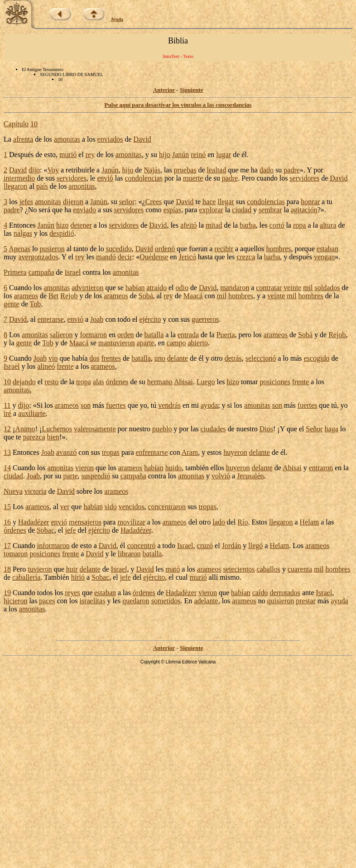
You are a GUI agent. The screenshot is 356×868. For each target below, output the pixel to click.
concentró (141, 546)
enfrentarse (152, 452)
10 (34, 124)
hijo (165, 155)
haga (332, 429)
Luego (206, 382)
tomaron (16, 554)
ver (65, 507)
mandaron (235, 288)
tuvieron (40, 569)
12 (7, 429)
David (142, 139)
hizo (63, 225)
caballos (269, 569)
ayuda (209, 405)
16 (7, 522)
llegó (255, 546)
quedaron (136, 601)
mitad (214, 225)
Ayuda (117, 19)
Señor (314, 429)
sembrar (270, 210)
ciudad (242, 210)
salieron (61, 335)
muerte (193, 178)
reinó (198, 155)
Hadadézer (34, 522)
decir (125, 257)
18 (7, 569)
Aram (190, 452)
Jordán (232, 546)
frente (65, 366)
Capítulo (16, 124)
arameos (26, 296)
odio (182, 288)
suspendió (96, 476)
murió (68, 155)
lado (219, 522)
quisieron (281, 601)
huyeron (235, 452)
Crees (154, 202)
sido (111, 507)
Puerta (226, 335)
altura (328, 225)
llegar (226, 202)
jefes (26, 202)
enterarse (51, 319)
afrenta (23, 139)
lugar (224, 155)
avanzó (66, 452)
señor (127, 202)
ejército (150, 319)
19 (7, 593)
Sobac (46, 530)
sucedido (119, 249)
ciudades (213, 429)
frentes (111, 358)
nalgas (23, 233)
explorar (211, 210)
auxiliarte (32, 413)
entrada (188, 335)
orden (125, 335)
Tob (35, 304)
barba (248, 225)
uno (160, 358)
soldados (327, 288)
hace (209, 202)
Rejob (69, 296)
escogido (317, 358)
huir (72, 569)
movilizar (131, 522)
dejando (24, 382)
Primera (15, 272)
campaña (41, 272)
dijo (34, 170)
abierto (197, 343)
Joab (97, 319)
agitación (304, 210)
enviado (84, 210)
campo (176, 343)
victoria (36, 491)
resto (51, 382)
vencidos (132, 507)
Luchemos (57, 429)
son (86, 405)
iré (7, 413)
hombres (278, 249)
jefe (71, 530)
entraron (321, 468)
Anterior (164, 90)
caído (260, 593)
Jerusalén (250, 476)
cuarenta (300, 569)
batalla (154, 335)
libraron (129, 554)
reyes (72, 593)
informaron (53, 546)
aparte (146, 343)
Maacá (193, 296)
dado (267, 170)
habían (135, 288)
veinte (292, 288)
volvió (221, 476)
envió (105, 178)
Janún (180, 155)
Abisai (183, 382)
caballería (26, 577)
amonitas (67, 139)
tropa (84, 382)
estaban (327, 249)
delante (178, 358)
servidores (72, 178)
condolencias (144, 178)
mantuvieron (117, 343)
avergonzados (38, 257)
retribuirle (80, 170)
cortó (277, 225)
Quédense (154, 257)
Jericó (187, 257)
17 (7, 546)
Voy (53, 170)
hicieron (15, 601)
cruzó (205, 546)
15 (7, 507)
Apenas (19, 249)
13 (7, 452)
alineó (46, 366)
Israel (73, 272)
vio (53, 358)
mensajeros (85, 522)
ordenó (165, 249)
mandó (106, 257)
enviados (110, 139)
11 (7, 405)
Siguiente (191, 90)
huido (173, 468)
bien (53, 437)
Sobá (146, 296)
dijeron (73, 202)
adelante (206, 601)
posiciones (275, 382)
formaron (93, 335)
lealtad (217, 170)
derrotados (285, 593)
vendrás (169, 405)
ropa (299, 225)
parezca (34, 437)
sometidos (166, 601)
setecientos (239, 569)
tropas (111, 452)
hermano (160, 382)
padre (292, 170)
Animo (25, 429)
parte (71, 476)
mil (308, 288)
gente (12, 304)
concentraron (167, 507)
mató (173, 569)
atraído (157, 288)
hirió (78, 577)
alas (99, 382)
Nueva (13, 491)
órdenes (117, 382)
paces (47, 601)
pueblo (162, 429)
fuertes (116, 405)
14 (7, 468)
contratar (269, 288)
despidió (62, 233)
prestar (306, 601)
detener (81, 225)
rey (90, 155)
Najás (152, 170)
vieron (84, 468)
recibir (224, 249)
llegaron (15, 186)
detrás (233, 358)
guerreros (205, 319)
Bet (53, 296)
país (42, 186)
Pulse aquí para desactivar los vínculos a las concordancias (178, 105)
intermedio (19, 178)
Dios (266, 429)
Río (243, 522)
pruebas (185, 170)
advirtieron (87, 288)
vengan (324, 257)
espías (172, 210)
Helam (310, 522)
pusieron (52, 249)
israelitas (93, 601)
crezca (246, 257)
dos (94, 358)
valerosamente (95, 429)
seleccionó (261, 358)
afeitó (188, 225)
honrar (310, 202)
